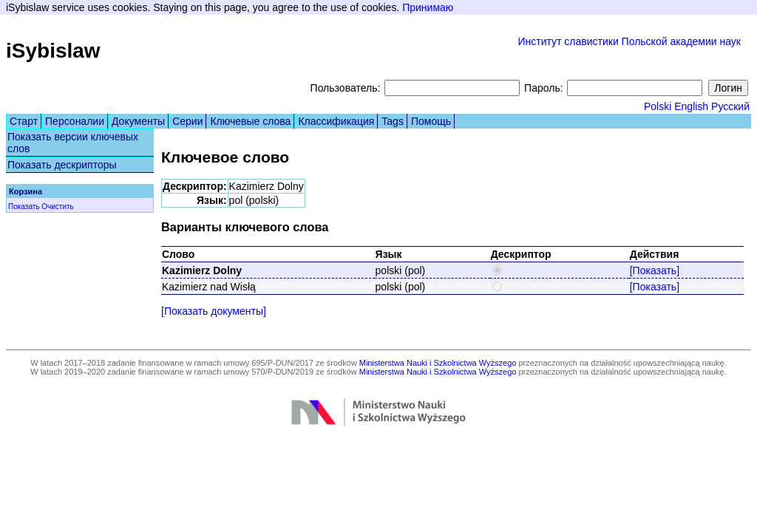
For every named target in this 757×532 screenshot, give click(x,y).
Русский (730, 106)
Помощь (431, 121)
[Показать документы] (214, 311)
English (691, 106)
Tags (393, 121)
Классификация (336, 121)
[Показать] (655, 270)
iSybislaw (53, 51)
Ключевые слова (250, 121)
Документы (138, 121)
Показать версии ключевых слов (73, 143)
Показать (24, 207)
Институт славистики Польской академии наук (629, 41)
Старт (24, 121)
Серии (187, 121)
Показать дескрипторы (62, 165)
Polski (658, 106)
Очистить (58, 207)
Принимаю (428, 7)
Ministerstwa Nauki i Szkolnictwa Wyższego (438, 363)
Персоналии (75, 121)
